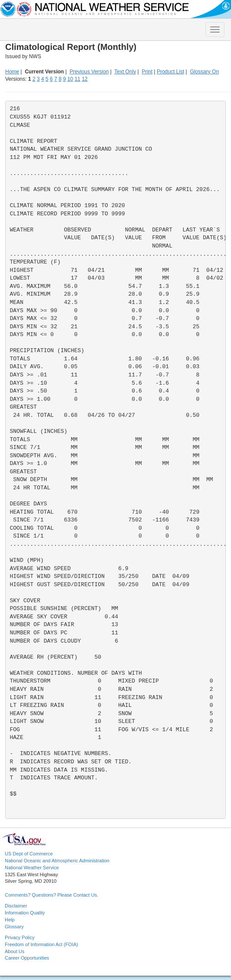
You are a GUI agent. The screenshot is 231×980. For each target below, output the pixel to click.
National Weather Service (32, 868)
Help (10, 920)
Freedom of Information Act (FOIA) (41, 944)
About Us (15, 951)
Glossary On (204, 72)
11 (78, 79)
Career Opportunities (27, 958)
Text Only (125, 72)
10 (70, 79)
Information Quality (25, 913)
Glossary (14, 927)
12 (84, 79)
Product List (170, 72)
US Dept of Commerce (29, 854)
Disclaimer (16, 906)
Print (147, 72)
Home (12, 72)
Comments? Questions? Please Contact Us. (51, 895)
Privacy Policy (20, 937)
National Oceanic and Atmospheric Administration (57, 861)
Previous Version (89, 72)
